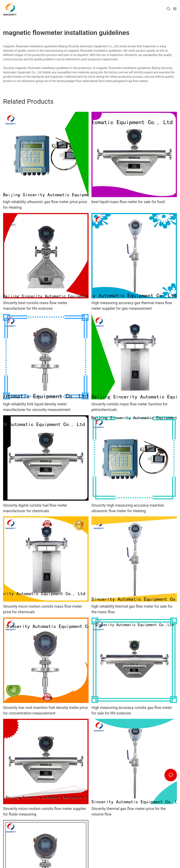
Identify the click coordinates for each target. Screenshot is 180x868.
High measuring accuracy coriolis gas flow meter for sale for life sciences (132, 710)
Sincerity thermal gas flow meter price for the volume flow (129, 811)
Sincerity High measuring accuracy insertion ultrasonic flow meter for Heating (128, 508)
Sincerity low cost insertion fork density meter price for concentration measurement (45, 710)
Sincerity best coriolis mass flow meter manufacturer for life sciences (35, 306)
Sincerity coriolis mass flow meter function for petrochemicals (130, 407)
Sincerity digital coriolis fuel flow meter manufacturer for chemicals (35, 508)
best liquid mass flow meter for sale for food (128, 202)
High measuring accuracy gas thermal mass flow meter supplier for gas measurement (132, 306)
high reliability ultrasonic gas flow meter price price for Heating (45, 205)
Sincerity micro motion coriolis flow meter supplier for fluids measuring (45, 811)
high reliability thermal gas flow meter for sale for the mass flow (132, 609)
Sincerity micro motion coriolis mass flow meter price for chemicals (43, 609)
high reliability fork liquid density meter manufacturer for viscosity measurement (37, 407)
